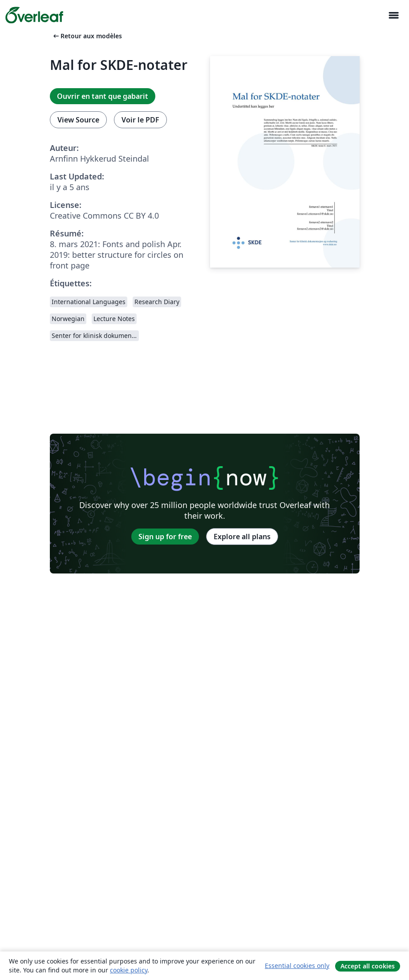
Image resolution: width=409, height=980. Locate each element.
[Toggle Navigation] (393, 15)
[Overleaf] (34, 15)
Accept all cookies (368, 966)
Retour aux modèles (87, 36)
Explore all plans (242, 537)
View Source (78, 120)
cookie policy (129, 970)
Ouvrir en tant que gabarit (103, 96)
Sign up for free (165, 537)
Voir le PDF (140, 120)
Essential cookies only (297, 966)
